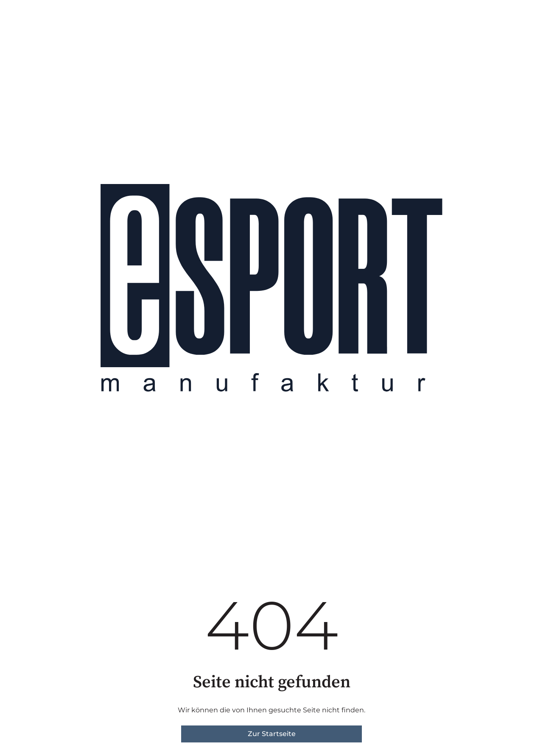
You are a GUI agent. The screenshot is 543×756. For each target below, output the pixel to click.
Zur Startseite (272, 734)
